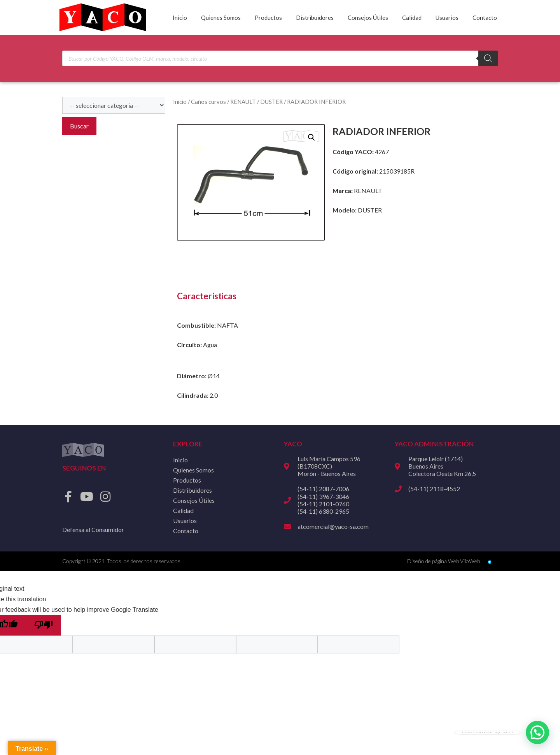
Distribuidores (315, 18)
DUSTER (271, 102)
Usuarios (447, 18)
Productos (268, 18)
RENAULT (243, 102)
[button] (311, 137)
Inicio (180, 18)
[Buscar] (488, 58)
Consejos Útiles (368, 18)
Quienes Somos (221, 18)
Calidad (412, 18)
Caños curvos (208, 102)
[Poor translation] (44, 625)
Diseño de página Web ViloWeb (444, 561)
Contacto (485, 18)
